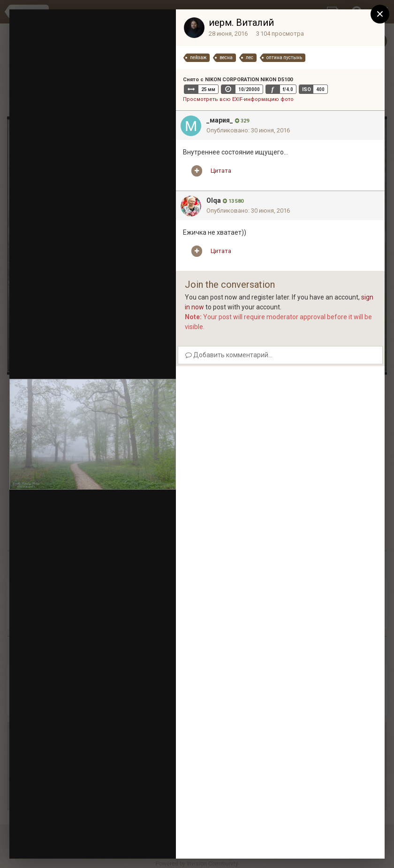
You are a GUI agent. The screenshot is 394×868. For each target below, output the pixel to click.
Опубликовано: (248, 130)
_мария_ (220, 120)
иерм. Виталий (241, 23)
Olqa (214, 200)
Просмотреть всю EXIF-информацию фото (238, 99)
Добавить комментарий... (229, 355)
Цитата (221, 171)
